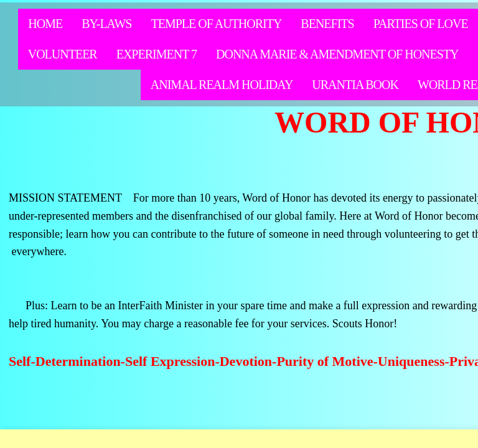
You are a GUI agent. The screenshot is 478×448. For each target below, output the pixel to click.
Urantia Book (355, 85)
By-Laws (106, 24)
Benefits (327, 24)
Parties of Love (421, 24)
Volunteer (63, 54)
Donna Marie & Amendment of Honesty (337, 54)
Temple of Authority (216, 24)
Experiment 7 (157, 54)
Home (45, 24)
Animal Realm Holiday (222, 85)
